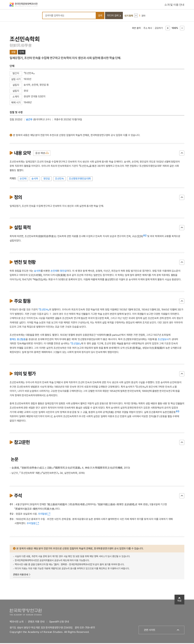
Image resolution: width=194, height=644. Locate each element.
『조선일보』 (76, 345)
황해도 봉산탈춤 (18, 340)
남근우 (29, 120)
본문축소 (182, 29)
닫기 (182, 154)
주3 (177, 412)
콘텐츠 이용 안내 (21, 576)
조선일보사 (163, 340)
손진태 (23, 179)
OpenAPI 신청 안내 (59, 623)
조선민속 (59, 179)
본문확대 (168, 29)
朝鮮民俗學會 (21, 46)
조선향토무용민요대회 (80, 179)
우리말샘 (42, 515)
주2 (145, 237)
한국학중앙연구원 (26, 613)
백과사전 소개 (17, 623)
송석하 (35, 179)
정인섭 (47, 179)
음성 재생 (40, 154)
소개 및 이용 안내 (174, 5)
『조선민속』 (44, 311)
